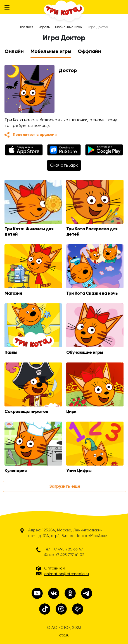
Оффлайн (89, 51)
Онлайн (14, 51)
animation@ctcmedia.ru (67, 574)
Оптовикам (55, 568)
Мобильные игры (69, 27)
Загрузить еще (65, 486)
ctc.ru (64, 635)
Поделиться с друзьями (35, 135)
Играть (44, 27)
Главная (27, 27)
